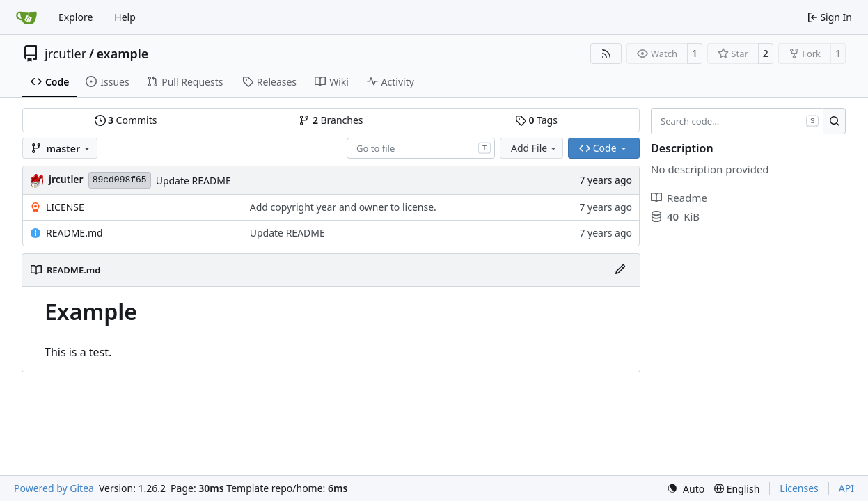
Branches (331, 120)
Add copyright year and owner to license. (343, 207)
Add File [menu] (535, 148)
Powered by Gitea (54, 488)
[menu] (686, 489)
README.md (74, 233)
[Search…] (834, 121)
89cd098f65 (120, 180)
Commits (126, 120)
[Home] (26, 17)
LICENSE (65, 207)
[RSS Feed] (606, 54)
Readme (679, 198)
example (122, 54)
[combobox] (421, 148)
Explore (76, 17)
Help (125, 17)
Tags (536, 120)
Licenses (799, 488)
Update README (194, 181)
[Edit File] (620, 270)
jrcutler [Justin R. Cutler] (66, 179)
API (846, 488)
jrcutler (65, 54)
